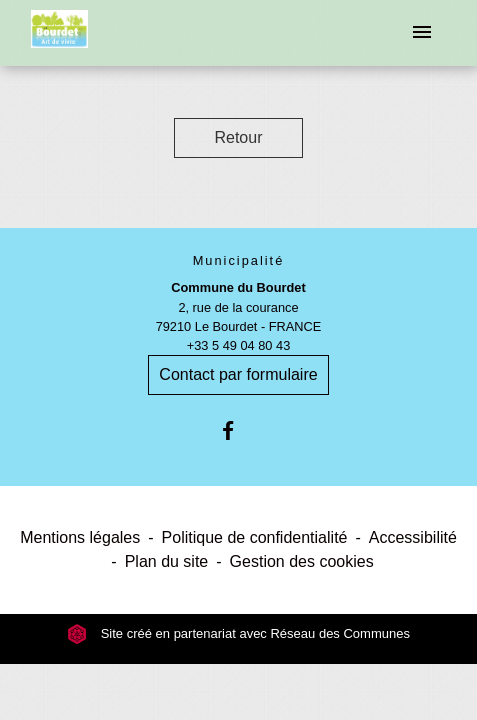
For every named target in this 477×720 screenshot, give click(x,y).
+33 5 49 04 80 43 (239, 345)
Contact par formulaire (238, 374)
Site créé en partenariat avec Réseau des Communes (238, 633)
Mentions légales (80, 537)
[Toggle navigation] (422, 33)
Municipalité (239, 260)
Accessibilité (413, 537)
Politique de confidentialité (255, 537)
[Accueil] (59, 33)
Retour (238, 137)
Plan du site (167, 561)
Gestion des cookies (302, 561)
